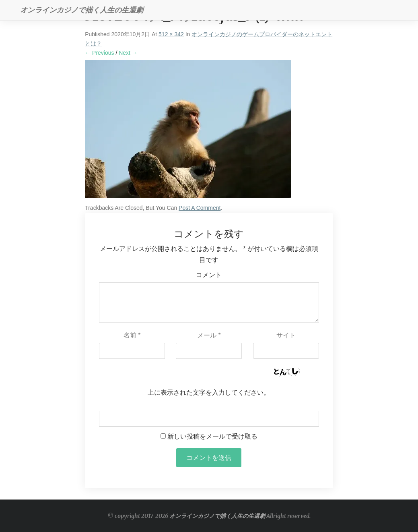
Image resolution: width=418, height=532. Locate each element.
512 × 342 (171, 34)
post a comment (200, 208)
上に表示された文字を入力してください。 (209, 392)
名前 (132, 335)
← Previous (99, 53)
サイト (286, 335)
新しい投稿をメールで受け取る (212, 436)
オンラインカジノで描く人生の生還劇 (217, 516)
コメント (209, 275)
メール (209, 335)
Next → (128, 53)
